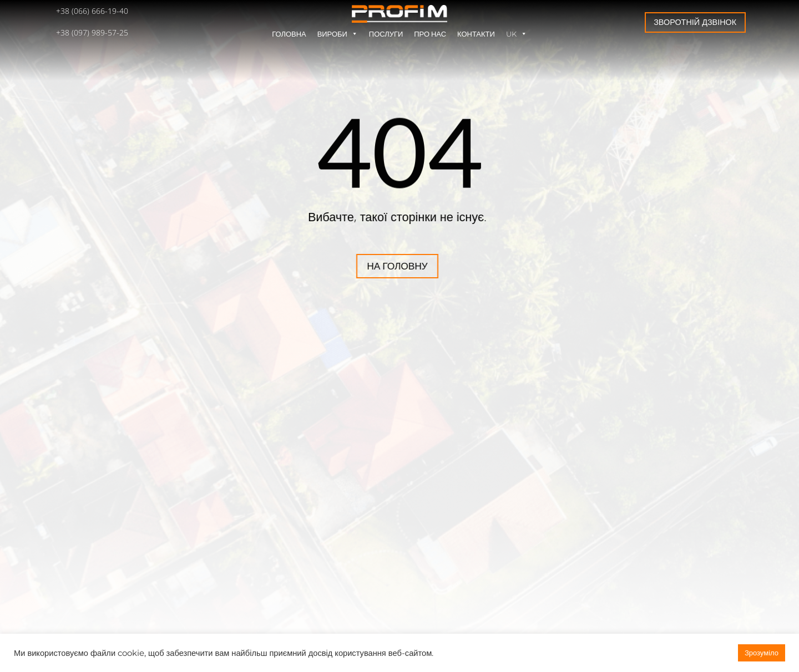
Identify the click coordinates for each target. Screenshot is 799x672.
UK (517, 34)
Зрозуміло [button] (762, 653)
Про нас (430, 34)
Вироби (338, 34)
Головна (289, 34)
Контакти (476, 34)
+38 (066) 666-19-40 (92, 11)
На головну (340, 266)
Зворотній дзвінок (695, 22)
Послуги (386, 34)
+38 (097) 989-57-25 (92, 32)
